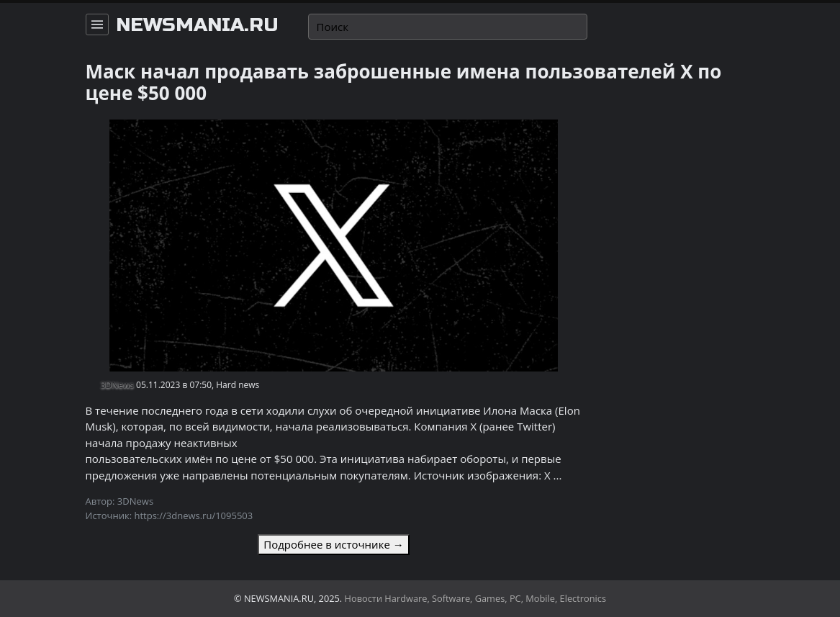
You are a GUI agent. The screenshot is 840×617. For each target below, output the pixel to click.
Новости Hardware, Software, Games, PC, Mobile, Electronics (476, 598)
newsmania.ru (197, 25)
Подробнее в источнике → (333, 544)
